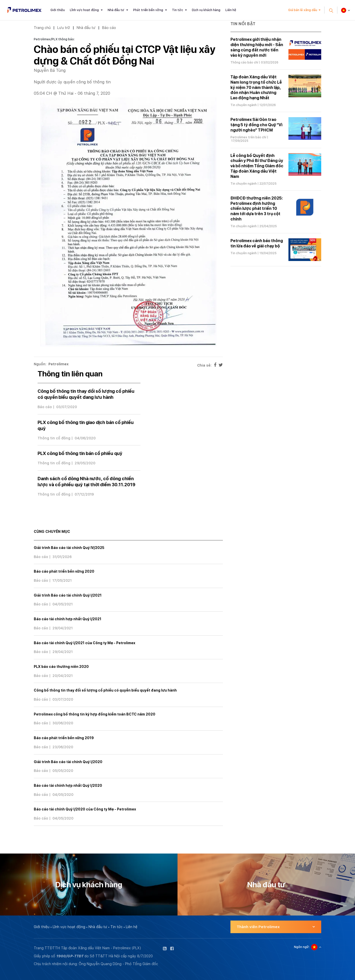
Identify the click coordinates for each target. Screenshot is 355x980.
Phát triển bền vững (148, 10)
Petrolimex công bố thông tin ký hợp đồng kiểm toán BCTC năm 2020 (95, 714)
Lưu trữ (64, 28)
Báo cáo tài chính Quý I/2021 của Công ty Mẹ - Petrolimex (84, 643)
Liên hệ (231, 10)
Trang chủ (42, 28)
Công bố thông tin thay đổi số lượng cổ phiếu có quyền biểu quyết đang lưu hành (105, 690)
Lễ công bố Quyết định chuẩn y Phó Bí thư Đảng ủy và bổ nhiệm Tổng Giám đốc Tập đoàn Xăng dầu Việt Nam (257, 166)
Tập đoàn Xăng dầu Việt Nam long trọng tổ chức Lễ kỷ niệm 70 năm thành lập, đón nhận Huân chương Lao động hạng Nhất (256, 87)
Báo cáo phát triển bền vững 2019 (64, 738)
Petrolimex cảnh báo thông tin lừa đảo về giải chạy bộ (257, 243)
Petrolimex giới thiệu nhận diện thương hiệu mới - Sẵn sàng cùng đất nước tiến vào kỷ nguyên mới (257, 47)
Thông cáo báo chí (244, 62)
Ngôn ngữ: (302, 947)
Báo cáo (109, 28)
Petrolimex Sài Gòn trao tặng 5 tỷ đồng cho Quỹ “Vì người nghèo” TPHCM (256, 125)
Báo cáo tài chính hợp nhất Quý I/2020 (68, 786)
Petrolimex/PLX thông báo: (54, 39)
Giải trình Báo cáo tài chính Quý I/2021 (68, 595)
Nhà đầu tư (116, 10)
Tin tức (177, 10)
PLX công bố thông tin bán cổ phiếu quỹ (80, 453)
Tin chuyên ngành (244, 105)
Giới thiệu (58, 10)
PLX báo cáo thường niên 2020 (61, 667)
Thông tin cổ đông (54, 438)
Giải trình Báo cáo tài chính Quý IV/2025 (69, 548)
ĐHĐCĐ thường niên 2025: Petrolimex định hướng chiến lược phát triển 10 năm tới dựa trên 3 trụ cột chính (257, 209)
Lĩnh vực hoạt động (84, 10)
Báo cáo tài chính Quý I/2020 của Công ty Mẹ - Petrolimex (85, 809)
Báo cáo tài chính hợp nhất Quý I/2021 (68, 619)
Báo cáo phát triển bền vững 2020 (64, 571)
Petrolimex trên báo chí (248, 137)
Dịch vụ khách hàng (206, 10)
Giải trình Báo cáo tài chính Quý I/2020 (68, 762)
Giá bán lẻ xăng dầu (303, 10)
